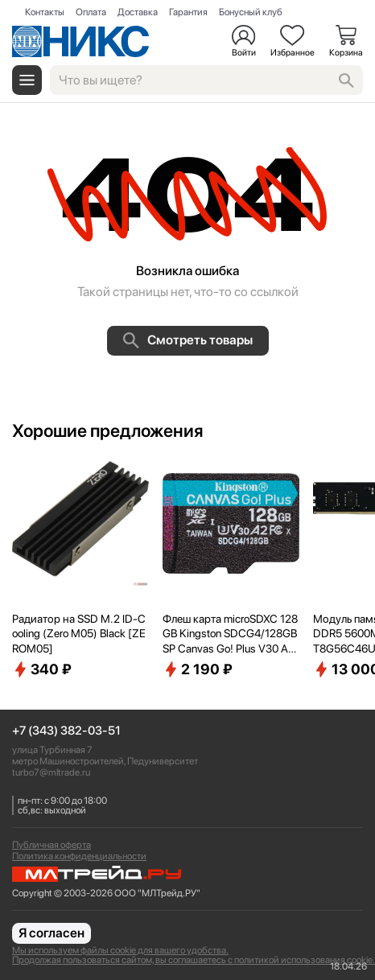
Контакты (45, 12)
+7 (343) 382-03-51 (66, 731)
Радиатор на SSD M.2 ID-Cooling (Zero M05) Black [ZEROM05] (79, 633)
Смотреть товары (188, 340)
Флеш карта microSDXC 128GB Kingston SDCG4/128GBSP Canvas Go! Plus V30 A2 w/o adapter (230, 634)
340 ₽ (42, 669)
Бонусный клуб (251, 12)
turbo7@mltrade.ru (51, 772)
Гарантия (188, 12)
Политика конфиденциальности (79, 856)
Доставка (138, 12)
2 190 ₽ (198, 669)
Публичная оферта (52, 845)
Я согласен (52, 933)
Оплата (91, 12)
